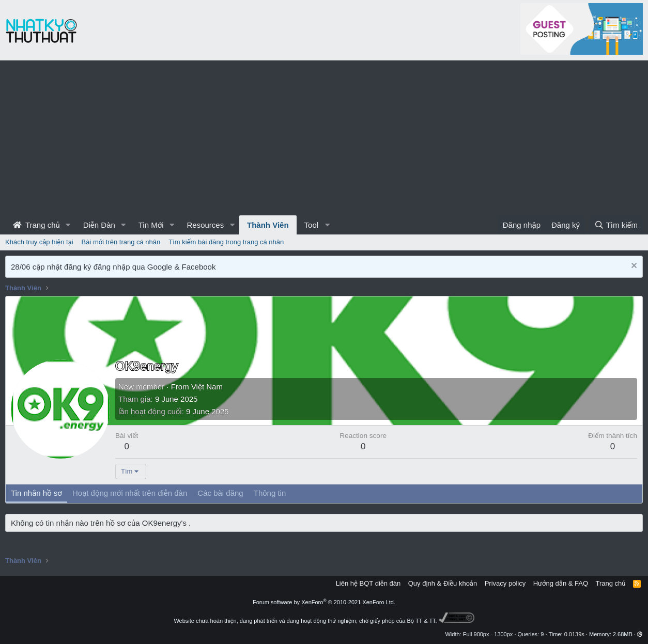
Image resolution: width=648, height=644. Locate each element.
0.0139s (574, 634)
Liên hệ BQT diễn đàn (368, 583)
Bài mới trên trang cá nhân (121, 242)
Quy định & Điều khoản (443, 583)
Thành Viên (268, 225)
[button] (68, 225)
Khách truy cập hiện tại (39, 242)
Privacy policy (505, 583)
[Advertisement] (324, 138)
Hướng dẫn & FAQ (561, 583)
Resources (205, 225)
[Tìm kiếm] (616, 225)
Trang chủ (36, 225)
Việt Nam (207, 387)
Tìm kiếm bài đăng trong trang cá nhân (226, 242)
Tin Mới (151, 225)
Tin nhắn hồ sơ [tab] (36, 493)
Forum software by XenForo (324, 602)
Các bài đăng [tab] (220, 493)
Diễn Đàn (99, 225)
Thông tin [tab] (270, 493)
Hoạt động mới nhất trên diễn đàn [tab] (130, 493)
